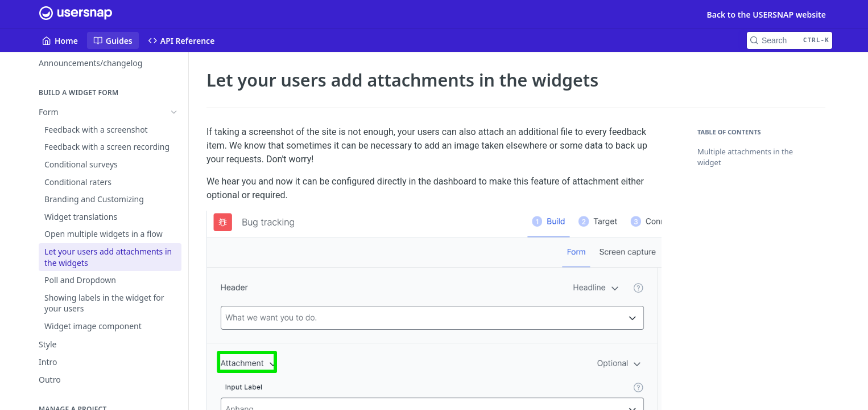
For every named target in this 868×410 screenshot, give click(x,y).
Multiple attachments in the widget (745, 157)
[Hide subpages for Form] (174, 112)
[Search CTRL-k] (790, 40)
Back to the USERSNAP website (766, 15)
